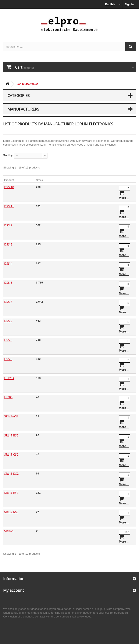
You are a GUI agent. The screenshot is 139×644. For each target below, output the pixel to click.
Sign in (129, 4)
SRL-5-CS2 (11, 454)
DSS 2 (8, 225)
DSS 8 (8, 340)
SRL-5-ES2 (11, 493)
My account (13, 590)
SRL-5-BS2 (11, 435)
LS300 (8, 397)
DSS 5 (8, 283)
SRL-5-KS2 (11, 512)
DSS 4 (8, 263)
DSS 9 (8, 359)
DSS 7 (8, 321)
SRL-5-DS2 (11, 474)
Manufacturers (23, 109)
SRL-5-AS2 (11, 416)
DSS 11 (9, 206)
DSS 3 (8, 244)
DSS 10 (9, 187)
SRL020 (9, 531)
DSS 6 (8, 302)
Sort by (8, 155)
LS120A (9, 378)
